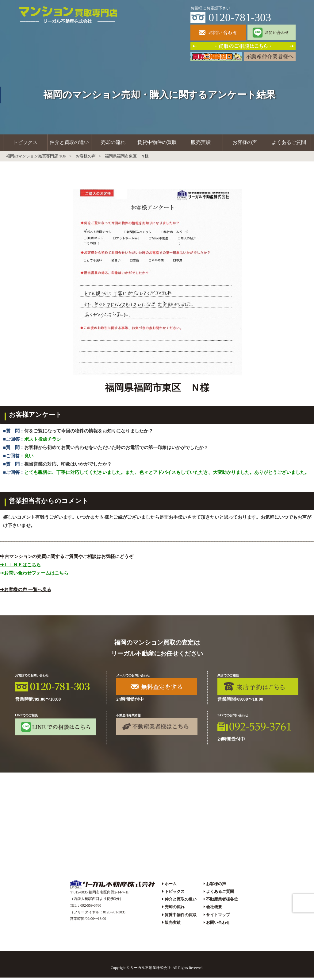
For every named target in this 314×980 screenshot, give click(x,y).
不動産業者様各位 (222, 902)
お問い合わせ (218, 925)
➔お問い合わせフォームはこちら (34, 575)
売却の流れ (113, 144)
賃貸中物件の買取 (157, 144)
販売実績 (201, 144)
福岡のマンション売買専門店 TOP (36, 159)
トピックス (25, 144)
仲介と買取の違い (69, 144)
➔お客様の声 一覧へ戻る (26, 592)
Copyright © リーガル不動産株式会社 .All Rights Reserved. (157, 970)
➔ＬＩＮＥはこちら (20, 567)
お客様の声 (245, 144)
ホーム (171, 886)
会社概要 (214, 910)
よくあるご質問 (289, 144)
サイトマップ (218, 917)
